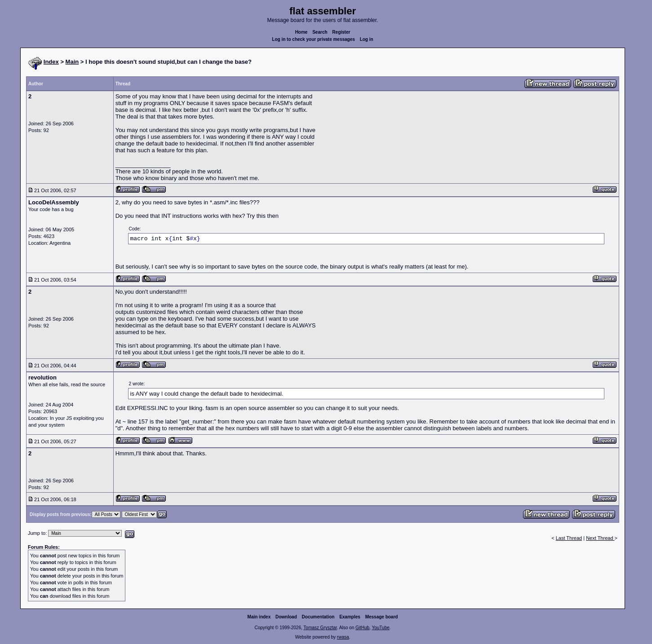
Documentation (318, 617)
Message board (382, 617)
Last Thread (569, 538)
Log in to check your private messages (313, 39)
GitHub (362, 628)
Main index (259, 617)
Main (72, 62)
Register (341, 32)
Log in (367, 39)
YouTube (380, 628)
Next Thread (600, 538)
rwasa (343, 637)
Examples (350, 617)
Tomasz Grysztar (320, 628)
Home (302, 32)
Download (286, 617)
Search (320, 32)
